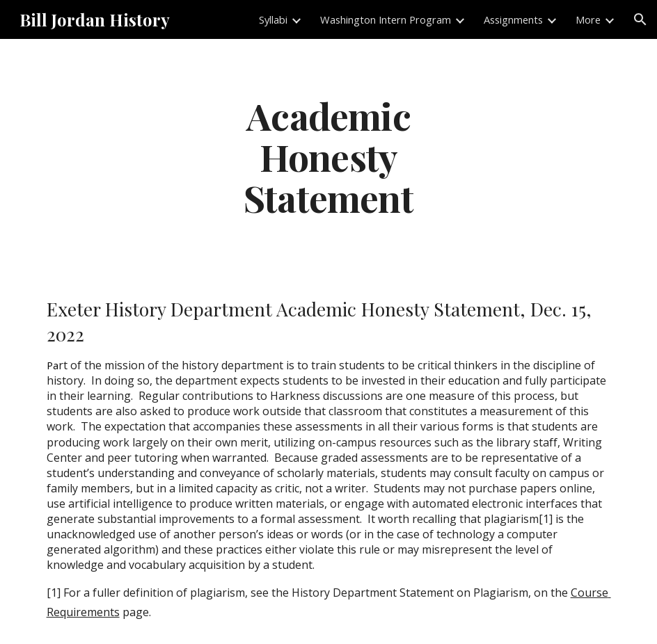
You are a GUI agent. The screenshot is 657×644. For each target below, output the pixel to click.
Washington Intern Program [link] (386, 19)
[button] (640, 19)
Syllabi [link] (273, 19)
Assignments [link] (513, 19)
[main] (328, 156)
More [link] (588, 19)
